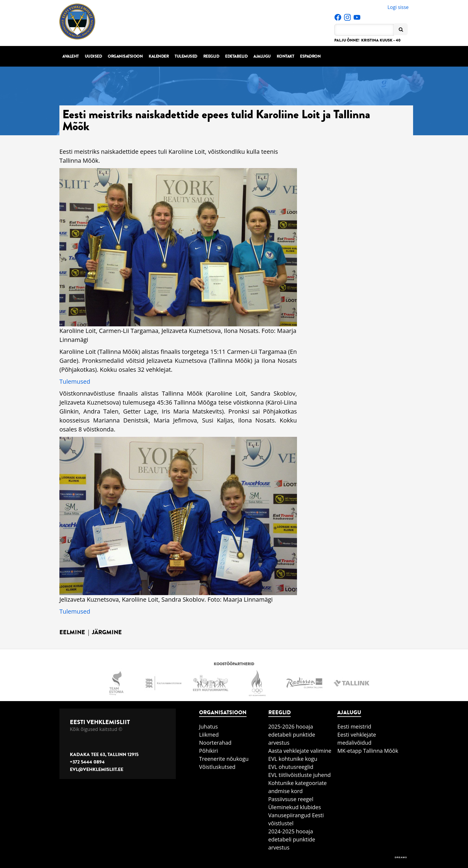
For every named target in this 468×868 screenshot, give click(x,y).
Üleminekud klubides (295, 807)
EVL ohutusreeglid (291, 767)
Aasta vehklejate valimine (300, 751)
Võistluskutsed (217, 767)
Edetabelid (236, 56)
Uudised (93, 56)
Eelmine (72, 632)
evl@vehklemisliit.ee (97, 769)
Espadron (310, 56)
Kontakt (285, 56)
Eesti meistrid (354, 726)
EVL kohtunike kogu (293, 759)
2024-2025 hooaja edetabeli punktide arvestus (292, 839)
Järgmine (107, 632)
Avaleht (71, 56)
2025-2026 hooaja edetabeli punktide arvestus (292, 735)
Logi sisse (398, 7)
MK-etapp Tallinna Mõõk (368, 751)
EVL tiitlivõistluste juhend (300, 775)
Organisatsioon (125, 56)
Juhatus (208, 726)
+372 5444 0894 (87, 762)
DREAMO (401, 857)
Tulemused (186, 56)
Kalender (159, 56)
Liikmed (209, 735)
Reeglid (211, 56)
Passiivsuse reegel (291, 799)
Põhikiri (208, 751)
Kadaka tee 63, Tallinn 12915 (104, 755)
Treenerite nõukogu (224, 759)
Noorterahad (215, 743)
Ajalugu (262, 56)
